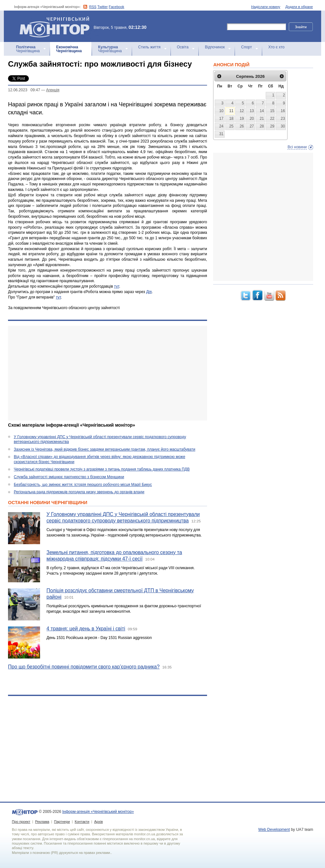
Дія (149, 292)
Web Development (274, 830)
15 (272, 111)
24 (221, 126)
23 (283, 119)
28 (262, 126)
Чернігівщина (28, 49)
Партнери (62, 822)
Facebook (116, 7)
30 (283, 126)
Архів (99, 822)
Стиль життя (149, 47)
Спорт (246, 47)
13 (252, 111)
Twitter (103, 7)
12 (242, 111)
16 (283, 111)
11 (231, 111)
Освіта (183, 47)
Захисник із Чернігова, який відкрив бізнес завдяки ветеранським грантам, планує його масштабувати (104, 449)
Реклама (42, 822)
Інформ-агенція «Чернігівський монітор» (57, 26)
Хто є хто (276, 47)
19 (242, 119)
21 (262, 119)
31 (221, 134)
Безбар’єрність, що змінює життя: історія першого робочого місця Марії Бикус (83, 485)
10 (221, 111)
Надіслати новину (266, 7)
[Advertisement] (108, 373)
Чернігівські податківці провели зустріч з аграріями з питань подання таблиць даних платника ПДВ (102, 469)
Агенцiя (53, 90)
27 (252, 126)
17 (221, 119)
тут (117, 286)
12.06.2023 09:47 (24, 90)
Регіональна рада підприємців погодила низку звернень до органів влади (79, 492)
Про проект (21, 822)
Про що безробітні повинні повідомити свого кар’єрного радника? (84, 667)
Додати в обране (299, 7)
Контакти (82, 822)
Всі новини (297, 147)
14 (262, 111)
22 (272, 119)
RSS (93, 7)
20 (252, 119)
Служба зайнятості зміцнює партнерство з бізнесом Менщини (69, 477)
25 (231, 126)
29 (272, 126)
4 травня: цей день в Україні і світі (86, 629)
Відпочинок (215, 47)
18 (231, 119)
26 (242, 126)
